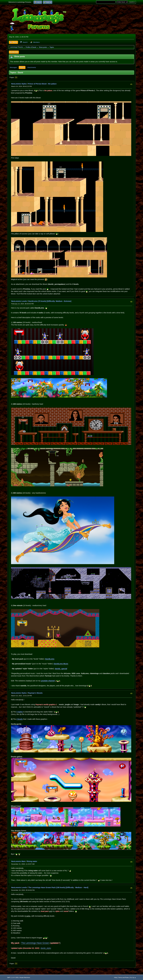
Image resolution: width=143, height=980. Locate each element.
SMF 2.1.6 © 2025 (13, 977)
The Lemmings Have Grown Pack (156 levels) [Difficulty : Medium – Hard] (58, 887)
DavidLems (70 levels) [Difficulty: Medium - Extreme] (50, 301)
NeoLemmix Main (18, 861)
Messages (13, 67)
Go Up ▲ (133, 977)
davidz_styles (46, 948)
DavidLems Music (61, 664)
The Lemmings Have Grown (35, 943)
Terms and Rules (124, 977)
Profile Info (14, 52)
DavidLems (50, 659)
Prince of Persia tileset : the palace (42, 84)
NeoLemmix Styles (19, 84)
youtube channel (48, 681)
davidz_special (61, 669)
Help (116, 977)
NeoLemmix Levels (19, 301)
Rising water (32, 861)
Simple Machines (25, 977)
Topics (22, 67)
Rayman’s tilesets (35, 693)
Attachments (32, 67)
